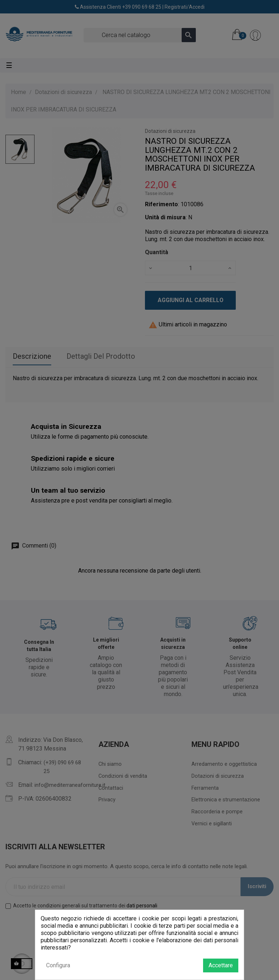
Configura (58, 965)
